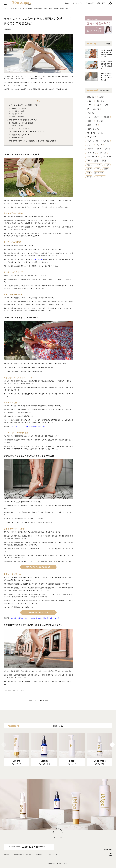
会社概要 (6, 855)
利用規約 (39, 855)
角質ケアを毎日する (17, 126)
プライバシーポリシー (54, 855)
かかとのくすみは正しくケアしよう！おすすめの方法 (28, 132)
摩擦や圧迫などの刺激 (18, 108)
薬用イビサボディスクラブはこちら (38, 567)
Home (67, 3)
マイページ (110, 5)
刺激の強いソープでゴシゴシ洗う (21, 123)
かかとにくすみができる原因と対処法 (23, 105)
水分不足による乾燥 (17, 111)
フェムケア (90, 3)
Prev (35, 700)
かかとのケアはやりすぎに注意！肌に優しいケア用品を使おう (32, 141)
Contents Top (78, 3)
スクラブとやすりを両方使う (20, 128)
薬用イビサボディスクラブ (19, 135)
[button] (112, 745)
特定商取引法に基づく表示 (23, 855)
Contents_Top (13, 9)
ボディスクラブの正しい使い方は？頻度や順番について (28, 426)
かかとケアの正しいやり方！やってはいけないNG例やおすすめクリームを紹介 (36, 618)
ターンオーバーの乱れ (18, 116)
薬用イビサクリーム (17, 138)
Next (42, 700)
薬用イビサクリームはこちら (38, 612)
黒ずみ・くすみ (19, 690)
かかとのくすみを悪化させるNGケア (22, 120)
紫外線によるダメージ (18, 114)
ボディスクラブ (38, 260)
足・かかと (8, 690)
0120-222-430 (30, 847)
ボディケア (101, 3)
